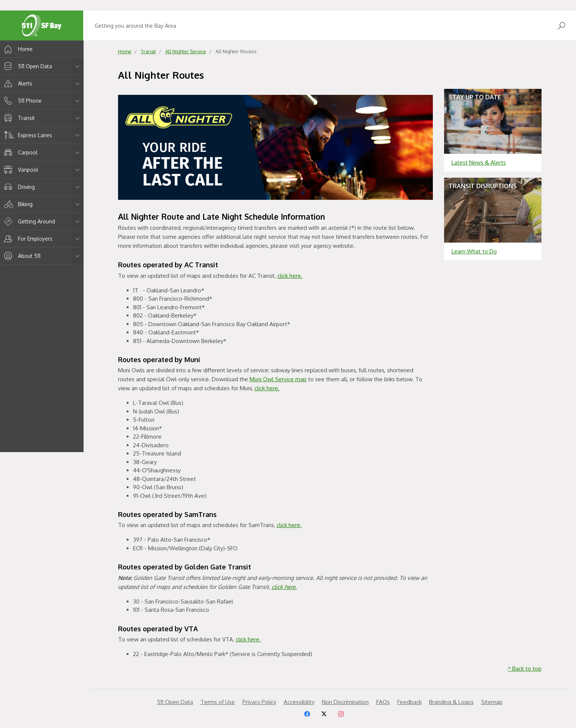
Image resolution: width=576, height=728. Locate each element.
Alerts (17, 83)
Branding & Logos (451, 702)
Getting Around (28, 221)
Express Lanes (27, 135)
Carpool (19, 152)
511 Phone (22, 101)
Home (17, 49)
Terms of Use (218, 702)
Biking (17, 204)
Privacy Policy (259, 702)
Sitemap (492, 702)
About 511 (21, 256)
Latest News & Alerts (479, 163)
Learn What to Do (474, 251)
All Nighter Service (186, 51)
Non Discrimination (345, 702)
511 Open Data (27, 66)
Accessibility (299, 702)
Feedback (409, 702)
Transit (18, 118)
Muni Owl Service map (278, 379)
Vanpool (20, 170)
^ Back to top (525, 669)
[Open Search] (561, 26)
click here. (290, 276)
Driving (18, 187)
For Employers (27, 239)
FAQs (383, 702)
